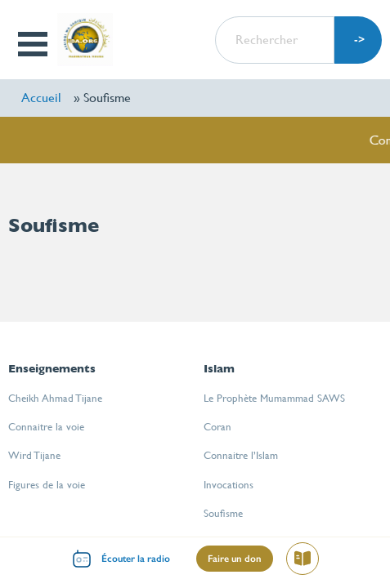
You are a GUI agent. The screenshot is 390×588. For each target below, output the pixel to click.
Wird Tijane (34, 455)
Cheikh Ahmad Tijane (55, 398)
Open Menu (34, 44)
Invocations (229, 485)
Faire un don (235, 559)
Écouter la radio (136, 559)
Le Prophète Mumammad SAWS (274, 398)
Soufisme (223, 513)
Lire (309, 561)
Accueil (41, 98)
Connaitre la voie (46, 427)
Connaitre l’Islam (241, 455)
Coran (217, 427)
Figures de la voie (47, 485)
